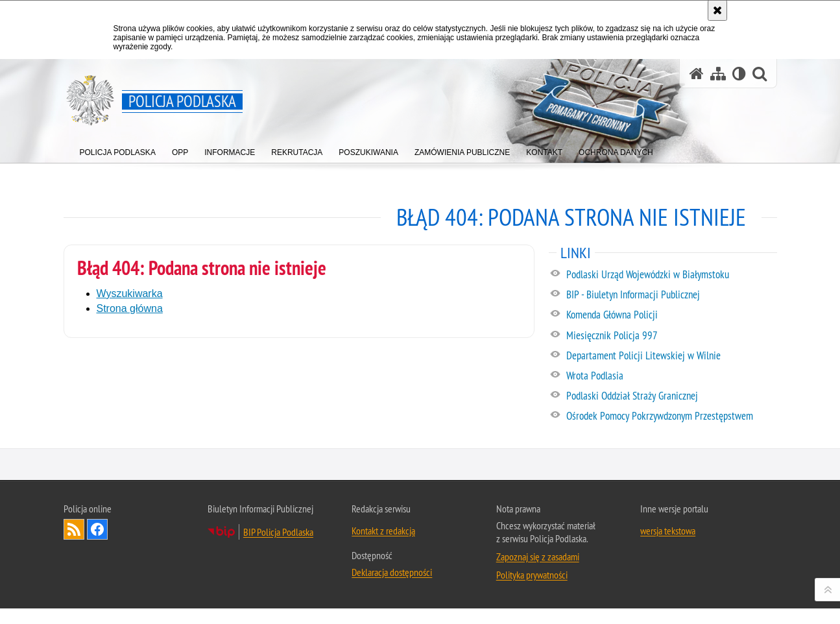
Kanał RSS (74, 602)
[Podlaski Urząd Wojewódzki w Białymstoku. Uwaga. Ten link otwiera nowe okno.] (671, 275)
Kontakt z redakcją (383, 603)
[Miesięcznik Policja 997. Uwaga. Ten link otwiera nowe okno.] (671, 336)
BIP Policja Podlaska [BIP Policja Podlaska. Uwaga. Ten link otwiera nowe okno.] (278, 605)
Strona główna (130, 308)
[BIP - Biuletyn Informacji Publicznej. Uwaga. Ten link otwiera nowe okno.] (671, 295)
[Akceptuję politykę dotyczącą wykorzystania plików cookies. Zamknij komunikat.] (717, 10)
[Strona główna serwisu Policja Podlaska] (697, 74)
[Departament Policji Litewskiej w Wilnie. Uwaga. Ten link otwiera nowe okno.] (671, 356)
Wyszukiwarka (130, 294)
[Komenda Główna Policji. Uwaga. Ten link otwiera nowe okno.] (671, 315)
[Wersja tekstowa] (739, 74)
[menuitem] (118, 150)
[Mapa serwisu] (718, 74)
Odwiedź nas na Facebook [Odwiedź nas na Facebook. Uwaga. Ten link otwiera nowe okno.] (97, 602)
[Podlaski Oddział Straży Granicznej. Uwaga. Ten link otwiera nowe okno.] (671, 396)
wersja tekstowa (668, 603)
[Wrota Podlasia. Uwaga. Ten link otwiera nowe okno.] (671, 376)
